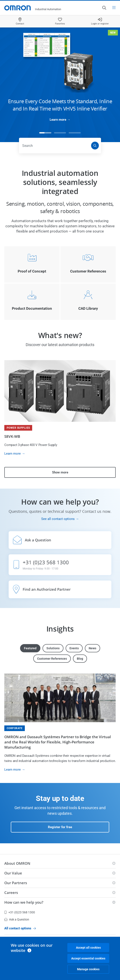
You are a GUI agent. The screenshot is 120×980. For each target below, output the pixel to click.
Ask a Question (17, 919)
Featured (30, 648)
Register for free (60, 827)
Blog (80, 659)
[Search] (95, 146)
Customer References (52, 659)
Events (74, 648)
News (92, 648)
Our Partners (16, 883)
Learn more (58, 120)
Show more (60, 472)
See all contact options (58, 519)
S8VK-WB (12, 436)
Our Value (13, 873)
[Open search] (104, 8)
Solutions (53, 648)
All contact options (20, 928)
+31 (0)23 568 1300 (20, 912)
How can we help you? (24, 902)
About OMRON (17, 863)
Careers (11, 893)
